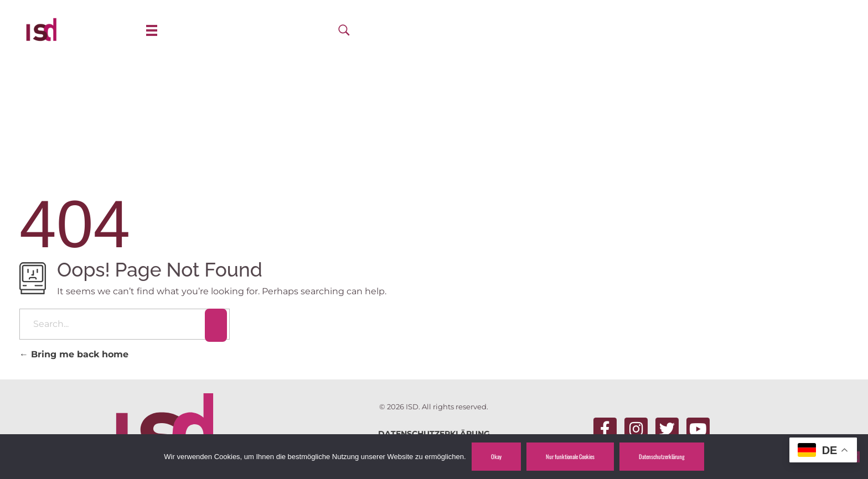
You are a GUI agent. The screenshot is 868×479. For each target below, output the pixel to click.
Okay (496, 456)
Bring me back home (74, 354)
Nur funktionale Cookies (570, 456)
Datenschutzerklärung (662, 456)
